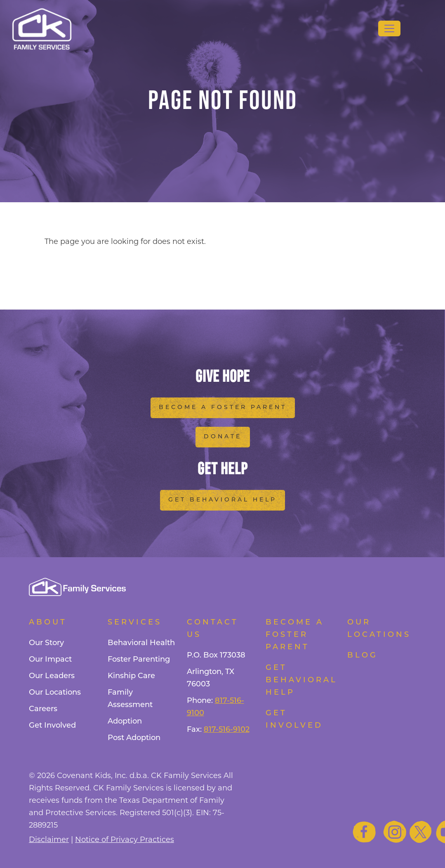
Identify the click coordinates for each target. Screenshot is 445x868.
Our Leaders (52, 676)
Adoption (125, 722)
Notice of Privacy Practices (125, 840)
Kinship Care (131, 676)
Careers (43, 709)
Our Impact (50, 660)
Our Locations (55, 693)
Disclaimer (49, 840)
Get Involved (52, 726)
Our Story (46, 643)
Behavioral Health (141, 643)
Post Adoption (134, 738)
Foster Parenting (139, 660)
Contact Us (213, 629)
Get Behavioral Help (222, 500)
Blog (363, 656)
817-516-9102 (227, 730)
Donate (223, 437)
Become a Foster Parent (223, 408)
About (48, 623)
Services (135, 623)
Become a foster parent (295, 635)
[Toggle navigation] (389, 28)
